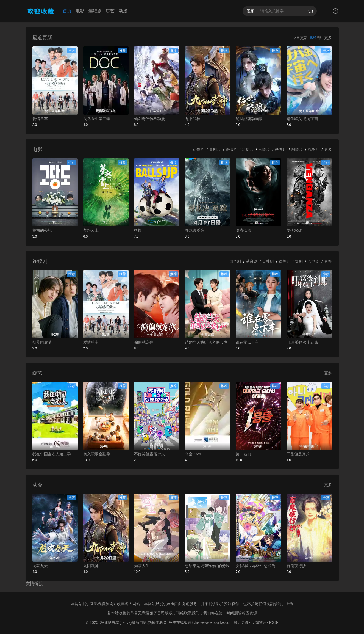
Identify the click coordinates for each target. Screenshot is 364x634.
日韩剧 (268, 261)
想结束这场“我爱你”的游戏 (207, 566)
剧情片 (297, 150)
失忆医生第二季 (97, 119)
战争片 (313, 150)
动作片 (198, 150)
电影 (80, 11)
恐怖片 (280, 150)
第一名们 (243, 454)
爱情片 (231, 150)
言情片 (264, 150)
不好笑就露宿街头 (149, 454)
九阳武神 (193, 119)
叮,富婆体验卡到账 (302, 342)
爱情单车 (40, 119)
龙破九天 (40, 566)
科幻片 (248, 150)
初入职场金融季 (97, 454)
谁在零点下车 (247, 342)
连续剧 (95, 11)
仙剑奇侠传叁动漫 (149, 119)
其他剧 (313, 261)
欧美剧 (284, 261)
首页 (67, 11)
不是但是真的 (298, 454)
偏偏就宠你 (144, 342)
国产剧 (235, 261)
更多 (328, 38)
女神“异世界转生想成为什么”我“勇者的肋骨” (258, 566)
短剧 (299, 261)
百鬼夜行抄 (296, 566)
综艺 (110, 11)
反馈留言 (259, 622)
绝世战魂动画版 (249, 119)
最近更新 (241, 622)
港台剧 (252, 261)
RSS (273, 622)
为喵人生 (142, 566)
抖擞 (138, 230)
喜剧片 (215, 150)
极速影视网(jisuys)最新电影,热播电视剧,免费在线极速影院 (150, 622)
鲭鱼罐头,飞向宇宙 (302, 119)
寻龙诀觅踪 (194, 230)
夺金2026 (193, 454)
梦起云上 (91, 230)
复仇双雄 (294, 230)
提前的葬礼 (42, 230)
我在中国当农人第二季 (52, 454)
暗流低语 (243, 230)
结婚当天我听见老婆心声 (206, 342)
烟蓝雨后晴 (42, 342)
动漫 (123, 11)
